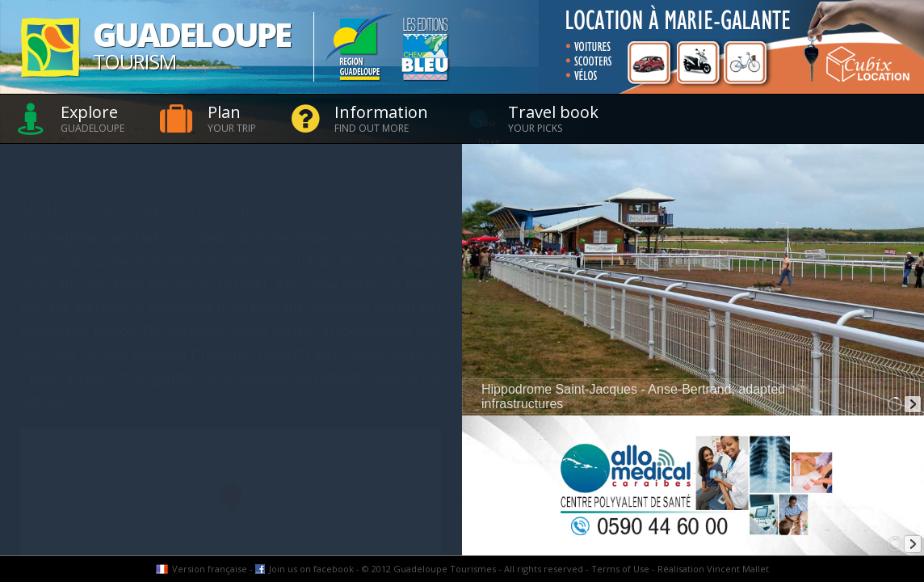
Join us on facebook (311, 569)
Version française (210, 569)
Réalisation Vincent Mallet (713, 569)
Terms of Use (620, 569)
